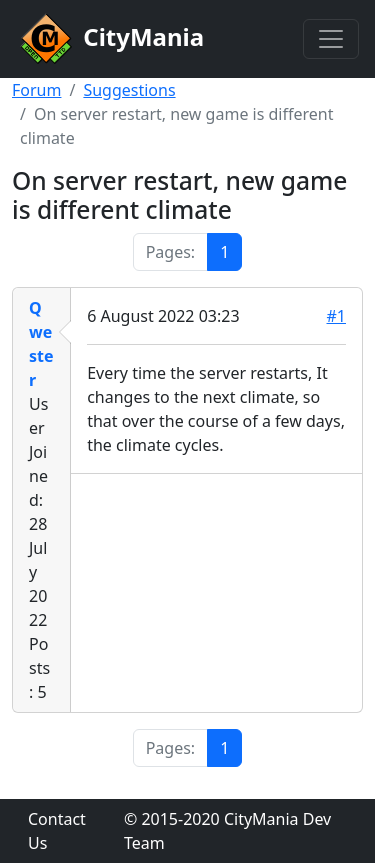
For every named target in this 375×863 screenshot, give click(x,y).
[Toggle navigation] (331, 39)
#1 (337, 316)
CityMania (110, 39)
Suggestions (129, 90)
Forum (36, 90)
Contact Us (57, 831)
